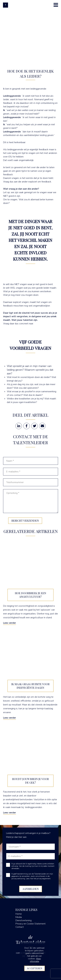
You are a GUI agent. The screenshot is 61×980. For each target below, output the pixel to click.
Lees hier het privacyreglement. (38, 879)
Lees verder (10, 623)
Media (19, 917)
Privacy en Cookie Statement (30, 924)
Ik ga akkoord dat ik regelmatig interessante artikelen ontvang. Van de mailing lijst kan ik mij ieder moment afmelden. (33, 866)
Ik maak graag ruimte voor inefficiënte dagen (30, 686)
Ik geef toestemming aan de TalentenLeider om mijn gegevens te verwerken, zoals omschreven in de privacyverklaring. (32, 876)
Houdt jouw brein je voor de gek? (30, 781)
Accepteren (35, 968)
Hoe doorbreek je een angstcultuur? (30, 595)
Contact (20, 927)
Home (19, 914)
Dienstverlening (24, 920)
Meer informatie (35, 960)
